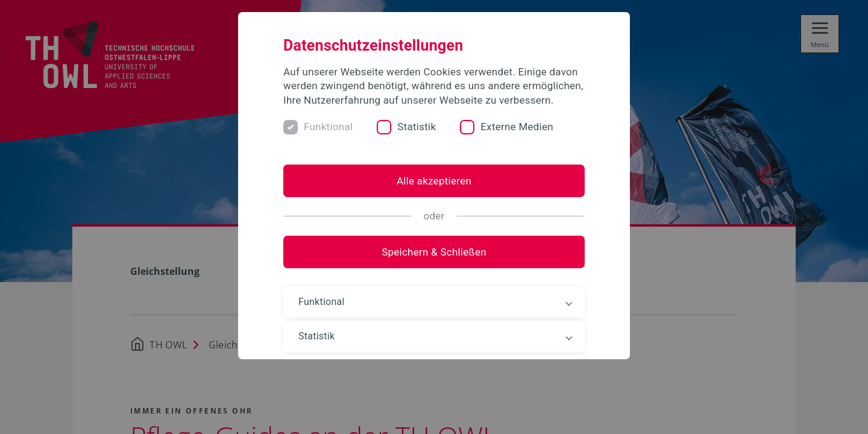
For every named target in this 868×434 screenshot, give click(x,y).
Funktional (328, 127)
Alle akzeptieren (434, 181)
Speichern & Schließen (434, 252)
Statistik (417, 127)
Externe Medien (517, 127)
